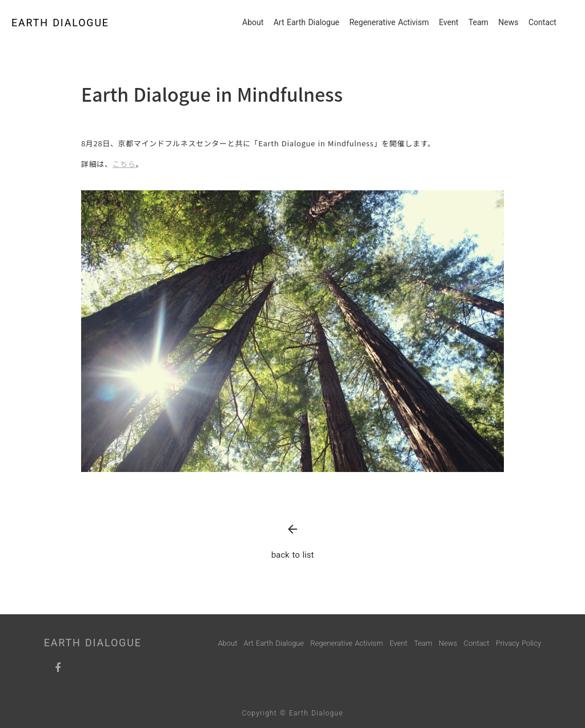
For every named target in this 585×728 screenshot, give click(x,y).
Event (448, 22)
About (253, 22)
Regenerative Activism (389, 22)
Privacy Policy (518, 643)
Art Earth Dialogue (306, 22)
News (508, 22)
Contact (542, 22)
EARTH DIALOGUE (60, 23)
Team (478, 22)
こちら (124, 164)
